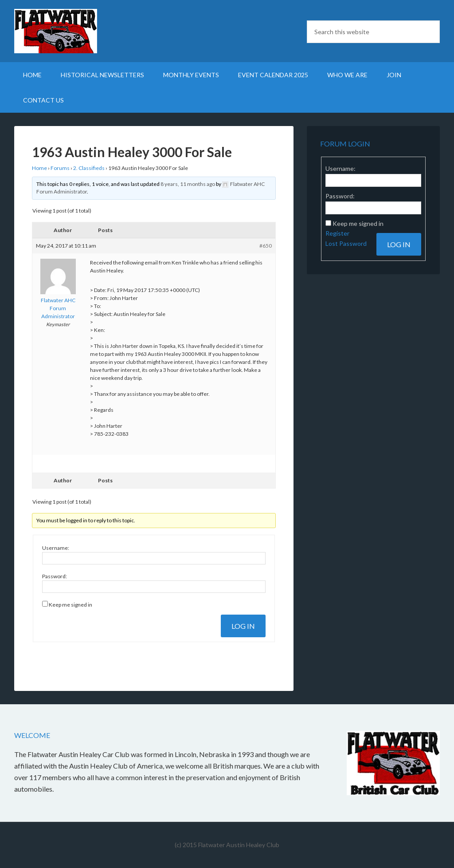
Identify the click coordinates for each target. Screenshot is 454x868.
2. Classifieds (89, 168)
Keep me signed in (70, 605)
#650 (266, 246)
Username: (56, 548)
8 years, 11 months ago (188, 184)
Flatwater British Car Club (90, 31)
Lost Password (346, 243)
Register (337, 233)
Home (39, 168)
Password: (55, 576)
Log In (243, 626)
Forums (60, 168)
